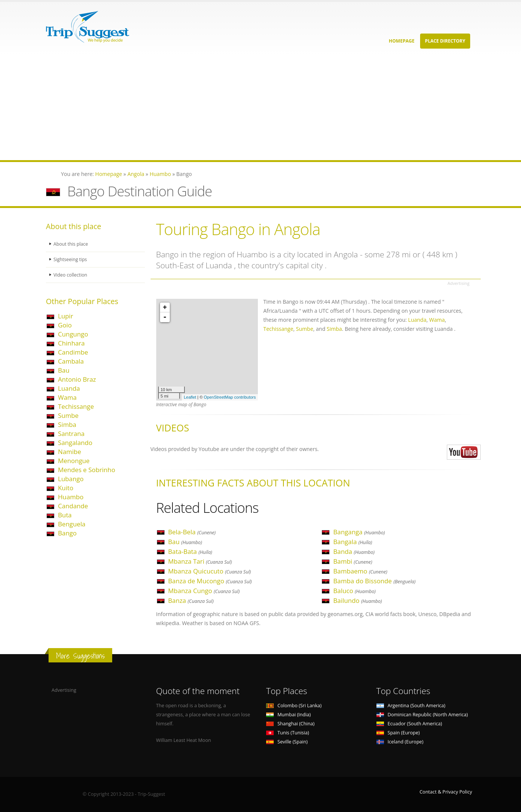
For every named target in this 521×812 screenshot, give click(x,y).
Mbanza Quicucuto (210, 571)
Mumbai (288, 715)
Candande (73, 506)
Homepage (402, 41)
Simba (67, 424)
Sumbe (68, 415)
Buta (65, 515)
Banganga (359, 532)
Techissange (76, 406)
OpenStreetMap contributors (230, 397)
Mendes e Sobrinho (87, 470)
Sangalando (75, 443)
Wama (67, 397)
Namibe (69, 452)
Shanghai (290, 724)
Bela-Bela (192, 532)
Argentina (411, 706)
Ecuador (409, 724)
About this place (71, 244)
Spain (398, 733)
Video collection (71, 275)
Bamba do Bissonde (374, 581)
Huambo (71, 497)
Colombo (294, 706)
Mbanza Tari (200, 561)
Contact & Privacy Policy (446, 792)
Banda (354, 551)
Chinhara (71, 343)
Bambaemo (360, 571)
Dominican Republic (422, 715)
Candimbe (73, 352)
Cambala (71, 361)
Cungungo (73, 334)
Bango (67, 533)
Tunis (288, 733)
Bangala (353, 542)
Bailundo (357, 600)
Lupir (66, 316)
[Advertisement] (226, 107)
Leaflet (190, 397)
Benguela (72, 524)
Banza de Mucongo (210, 581)
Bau (64, 370)
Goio (65, 325)
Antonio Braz (77, 379)
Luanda (69, 388)
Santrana (71, 434)
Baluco (354, 591)
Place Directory (445, 41)
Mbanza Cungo (204, 591)
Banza (191, 600)
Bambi (353, 561)
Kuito (66, 488)
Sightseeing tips (71, 259)
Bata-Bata (190, 551)
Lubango (71, 479)
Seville (287, 742)
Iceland (400, 742)
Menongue (74, 461)
